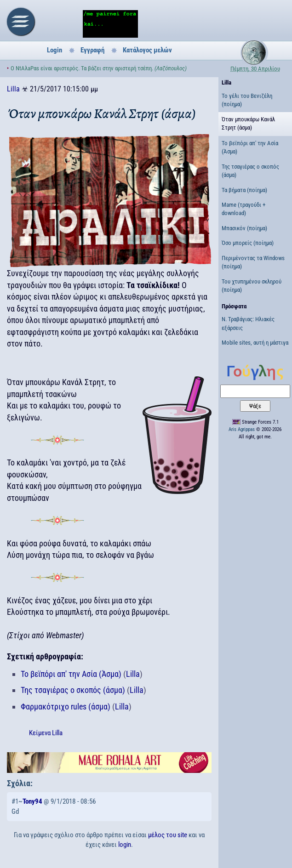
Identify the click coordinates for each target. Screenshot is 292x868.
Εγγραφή (92, 50)
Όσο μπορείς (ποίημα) (248, 243)
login (125, 845)
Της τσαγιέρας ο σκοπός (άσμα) (73, 690)
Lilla (13, 89)
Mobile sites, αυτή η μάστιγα (255, 343)
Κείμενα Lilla (46, 733)
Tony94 (32, 801)
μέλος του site (168, 835)
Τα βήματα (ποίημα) (244, 190)
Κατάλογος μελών (147, 50)
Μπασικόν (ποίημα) (244, 228)
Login (54, 50)
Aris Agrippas (242, 429)
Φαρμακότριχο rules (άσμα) (66, 706)
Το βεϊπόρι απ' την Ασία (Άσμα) (71, 674)
